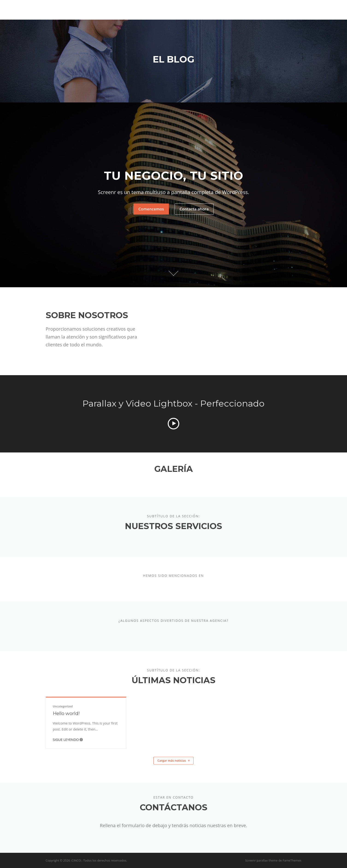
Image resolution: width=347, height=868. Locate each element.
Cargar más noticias (173, 760)
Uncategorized (63, 706)
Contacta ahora (194, 209)
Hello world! (66, 713)
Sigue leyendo (68, 739)
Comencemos (151, 209)
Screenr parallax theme (261, 860)
